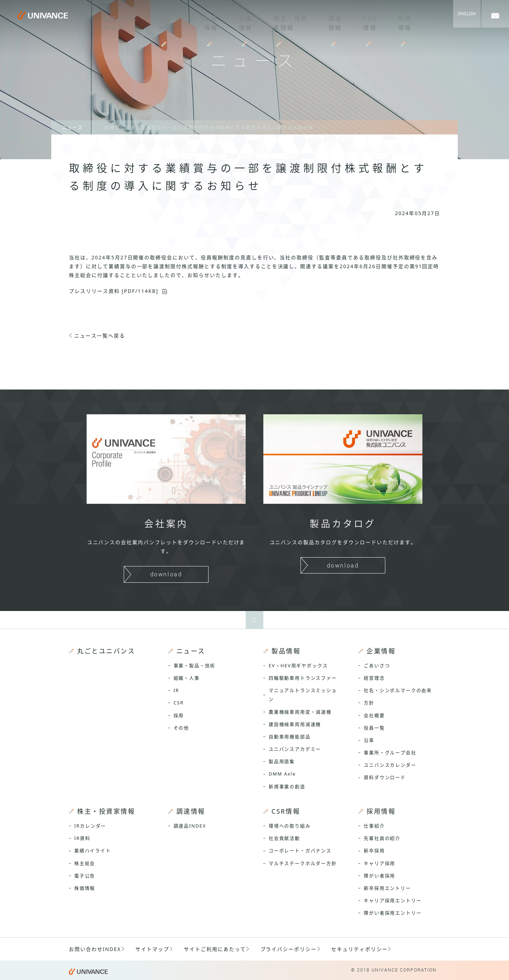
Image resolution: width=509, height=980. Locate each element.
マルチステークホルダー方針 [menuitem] (303, 863)
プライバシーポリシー (289, 949)
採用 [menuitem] (179, 715)
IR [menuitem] (176, 690)
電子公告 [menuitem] (85, 876)
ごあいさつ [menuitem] (377, 665)
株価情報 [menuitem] (85, 888)
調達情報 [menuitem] (325, 19)
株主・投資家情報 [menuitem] (280, 19)
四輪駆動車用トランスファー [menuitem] (303, 678)
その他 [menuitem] (181, 728)
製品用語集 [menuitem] (282, 761)
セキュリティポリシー (359, 949)
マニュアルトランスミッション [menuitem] (303, 695)
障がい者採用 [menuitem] (379, 876)
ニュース (72, 127)
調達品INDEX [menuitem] (190, 826)
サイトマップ (152, 949)
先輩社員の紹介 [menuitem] (382, 838)
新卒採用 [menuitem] (374, 851)
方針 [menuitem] (369, 703)
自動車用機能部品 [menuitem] (290, 737)
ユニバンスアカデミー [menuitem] (295, 749)
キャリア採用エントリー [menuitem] (393, 900)
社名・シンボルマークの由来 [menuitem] (398, 690)
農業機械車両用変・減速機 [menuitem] (300, 712)
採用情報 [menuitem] (393, 19)
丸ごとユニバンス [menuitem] (110, 19)
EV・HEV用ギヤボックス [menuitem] (298, 665)
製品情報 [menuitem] (200, 19)
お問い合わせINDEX (95, 949)
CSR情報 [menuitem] (359, 19)
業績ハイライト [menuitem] (93, 851)
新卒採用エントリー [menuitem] (387, 888)
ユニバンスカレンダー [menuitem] (390, 765)
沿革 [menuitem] (369, 740)
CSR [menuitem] (179, 703)
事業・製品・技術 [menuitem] (195, 665)
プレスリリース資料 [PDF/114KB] (114, 291)
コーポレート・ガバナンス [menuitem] (300, 851)
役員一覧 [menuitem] (374, 728)
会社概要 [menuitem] (374, 715)
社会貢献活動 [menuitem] (284, 838)
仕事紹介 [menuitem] (374, 826)
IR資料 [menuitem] (82, 838)
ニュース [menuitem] (155, 19)
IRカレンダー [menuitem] (90, 826)
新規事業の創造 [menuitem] (287, 786)
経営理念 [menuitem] (374, 678)
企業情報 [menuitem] (234, 19)
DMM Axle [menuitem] (282, 774)
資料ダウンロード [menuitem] (385, 777)
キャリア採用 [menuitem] (379, 863)
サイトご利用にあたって (215, 949)
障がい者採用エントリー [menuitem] (393, 913)
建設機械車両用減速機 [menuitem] (295, 724)
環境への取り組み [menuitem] (290, 826)
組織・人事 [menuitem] (187, 678)
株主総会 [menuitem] (85, 863)
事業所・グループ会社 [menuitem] (390, 753)
